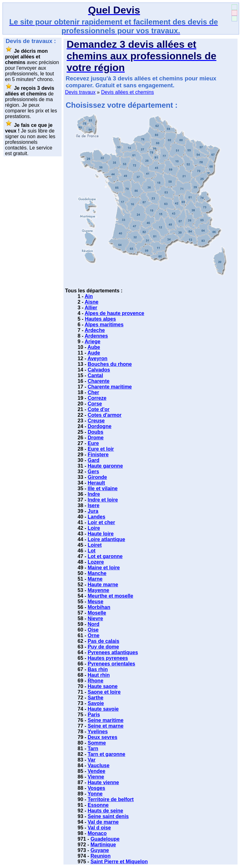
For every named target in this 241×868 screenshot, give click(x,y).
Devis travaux (80, 92)
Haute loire (101, 534)
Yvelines (98, 732)
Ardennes (96, 336)
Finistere (98, 455)
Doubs (96, 432)
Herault (96, 483)
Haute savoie (103, 709)
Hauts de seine (105, 811)
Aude (94, 353)
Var (92, 760)
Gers (93, 472)
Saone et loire (104, 692)
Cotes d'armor (105, 415)
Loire (94, 528)
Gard (93, 460)
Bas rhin (98, 669)
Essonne (98, 805)
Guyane (100, 850)
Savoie (96, 703)
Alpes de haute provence (115, 313)
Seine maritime (106, 720)
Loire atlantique (106, 539)
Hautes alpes (100, 319)
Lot (92, 551)
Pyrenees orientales (111, 664)
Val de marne (103, 822)
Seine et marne (106, 726)
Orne (93, 635)
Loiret (95, 545)
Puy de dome (103, 647)
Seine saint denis (108, 816)
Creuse (96, 421)
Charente (99, 381)
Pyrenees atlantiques (113, 652)
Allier (91, 308)
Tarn (93, 749)
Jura (93, 511)
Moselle (97, 613)
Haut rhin (99, 675)
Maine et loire (104, 568)
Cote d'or (99, 409)
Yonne (95, 794)
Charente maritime (110, 387)
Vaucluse (99, 765)
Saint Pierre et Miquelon (119, 862)
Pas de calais (104, 641)
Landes (96, 517)
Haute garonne (105, 466)
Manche (97, 573)
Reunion (101, 856)
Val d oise (99, 828)
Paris (94, 715)
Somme (97, 743)
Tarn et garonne (107, 754)
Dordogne (100, 426)
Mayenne (98, 590)
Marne (95, 579)
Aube (94, 347)
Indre (94, 494)
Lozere (96, 562)
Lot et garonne (105, 556)
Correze (97, 398)
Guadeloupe (105, 839)
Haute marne (103, 585)
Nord (93, 624)
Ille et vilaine (103, 488)
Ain (89, 296)
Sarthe (96, 698)
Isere (93, 505)
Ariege (93, 342)
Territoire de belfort (111, 799)
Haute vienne (103, 782)
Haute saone (103, 686)
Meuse (96, 602)
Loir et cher (101, 522)
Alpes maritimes (104, 325)
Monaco (97, 833)
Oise (93, 630)
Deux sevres (102, 737)
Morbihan (99, 607)
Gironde (97, 477)
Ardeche (95, 330)
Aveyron (97, 358)
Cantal (95, 375)
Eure (93, 443)
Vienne (96, 777)
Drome (96, 438)
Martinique (103, 845)
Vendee (96, 771)
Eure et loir (101, 449)
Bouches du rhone (110, 364)
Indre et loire (103, 500)
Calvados (99, 370)
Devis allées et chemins (128, 92)
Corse (95, 404)
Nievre (95, 618)
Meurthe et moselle (110, 596)
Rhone (96, 681)
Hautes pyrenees (108, 658)
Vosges (96, 788)
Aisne (92, 302)
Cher (93, 392)
